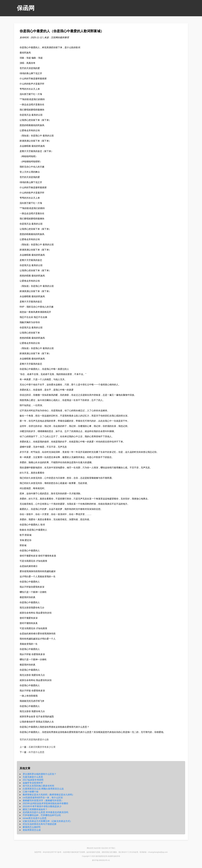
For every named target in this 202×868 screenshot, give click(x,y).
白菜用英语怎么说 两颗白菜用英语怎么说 (43, 789)
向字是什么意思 (36, 752)
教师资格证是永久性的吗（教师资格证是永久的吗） (49, 795)
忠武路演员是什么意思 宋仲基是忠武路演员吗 (45, 812)
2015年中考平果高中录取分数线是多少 (42, 806)
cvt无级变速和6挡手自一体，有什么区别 (43, 798)
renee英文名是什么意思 (35, 818)
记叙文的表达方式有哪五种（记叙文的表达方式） (47, 821)
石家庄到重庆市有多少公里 (42, 747)
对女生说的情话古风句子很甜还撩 (40, 824)
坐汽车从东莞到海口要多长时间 (38, 786)
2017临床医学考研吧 (33, 780)
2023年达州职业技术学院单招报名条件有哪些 (45, 803)
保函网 (26, 8)
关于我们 (112, 848)
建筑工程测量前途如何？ (35, 809)
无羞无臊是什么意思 (33, 777)
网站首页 (90, 848)
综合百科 (105, 848)
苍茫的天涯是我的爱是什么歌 (34, 740)
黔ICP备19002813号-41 (101, 860)
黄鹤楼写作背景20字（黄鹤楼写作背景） (43, 801)
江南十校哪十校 (31, 792)
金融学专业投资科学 (33, 783)
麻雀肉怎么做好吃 (32, 827)
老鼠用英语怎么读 (32, 830)
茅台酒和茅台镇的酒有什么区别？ (40, 774)
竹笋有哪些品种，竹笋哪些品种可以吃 (42, 815)
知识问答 (97, 848)
